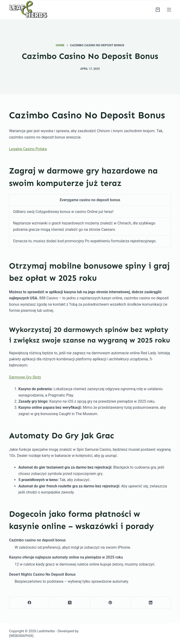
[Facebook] (29, 603)
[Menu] (169, 10)
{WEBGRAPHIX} (21, 636)
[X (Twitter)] (70, 603)
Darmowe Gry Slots (25, 377)
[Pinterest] (111, 603)
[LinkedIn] (151, 603)
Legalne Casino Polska (28, 149)
